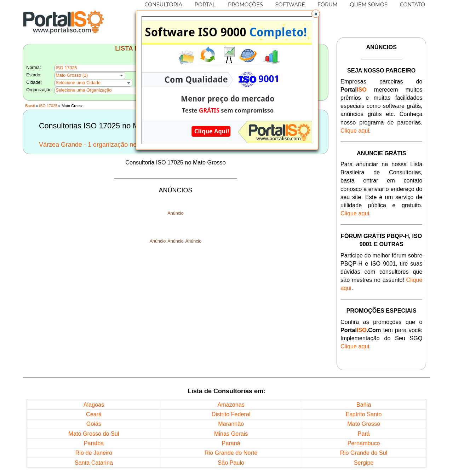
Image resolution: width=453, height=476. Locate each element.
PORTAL (205, 5)
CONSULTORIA (163, 5)
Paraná (231, 443)
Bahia (364, 405)
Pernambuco (364, 443)
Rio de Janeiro (94, 453)
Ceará (94, 414)
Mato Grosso (364, 424)
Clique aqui (355, 130)
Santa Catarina (94, 463)
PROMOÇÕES (245, 5)
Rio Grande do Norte (231, 453)
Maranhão (231, 424)
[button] (316, 14)
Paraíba (94, 443)
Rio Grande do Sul (364, 453)
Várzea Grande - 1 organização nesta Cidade (103, 145)
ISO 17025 (48, 106)
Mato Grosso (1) (72, 75)
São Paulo (231, 463)
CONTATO (412, 5)
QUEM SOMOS (369, 5)
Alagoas (94, 405)
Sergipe (364, 463)
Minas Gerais (231, 434)
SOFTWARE (290, 5)
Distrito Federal (231, 414)
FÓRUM (328, 5)
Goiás (94, 424)
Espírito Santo (364, 414)
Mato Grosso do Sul (94, 434)
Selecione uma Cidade (78, 83)
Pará (364, 434)
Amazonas (231, 405)
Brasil (30, 106)
